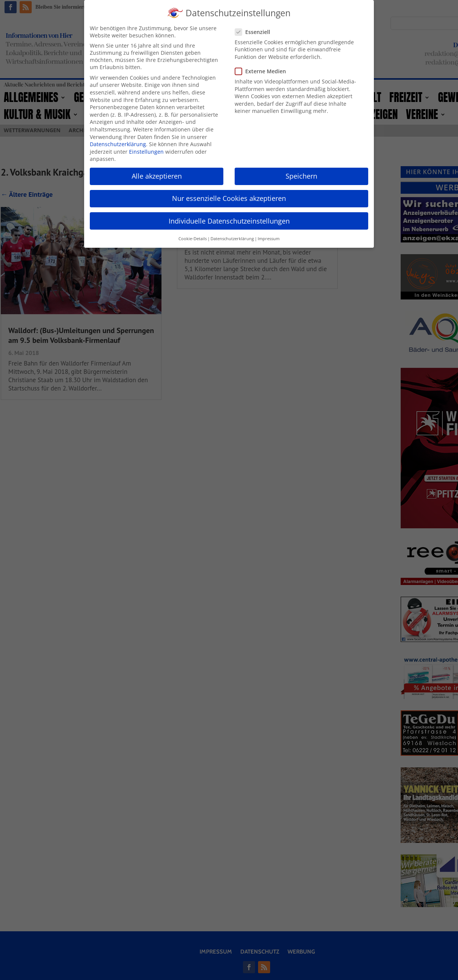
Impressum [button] (269, 239)
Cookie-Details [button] (193, 239)
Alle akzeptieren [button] (157, 176)
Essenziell (256, 32)
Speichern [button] (301, 176)
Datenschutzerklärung (118, 144)
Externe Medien (264, 71)
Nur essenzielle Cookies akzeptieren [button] (229, 198)
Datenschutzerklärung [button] (232, 239)
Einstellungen (146, 152)
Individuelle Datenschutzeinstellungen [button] (229, 221)
